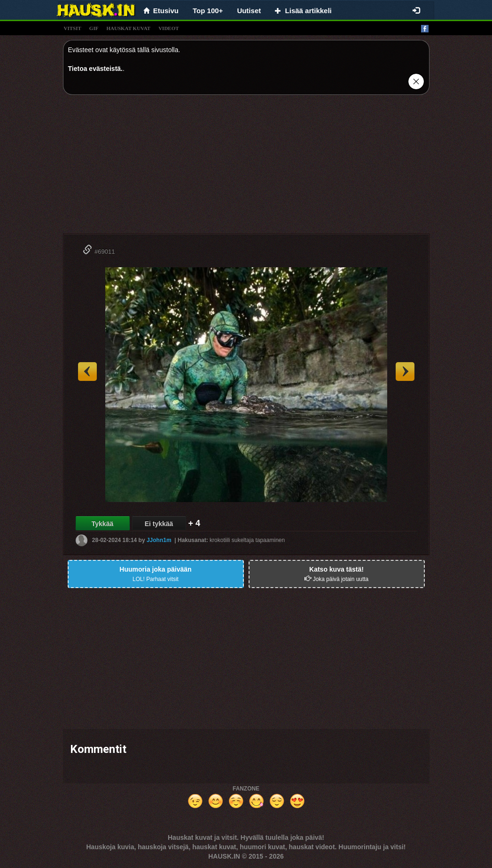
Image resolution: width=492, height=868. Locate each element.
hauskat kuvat (128, 28)
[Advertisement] (246, 168)
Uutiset (249, 11)
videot (168, 28)
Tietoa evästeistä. (95, 69)
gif (94, 28)
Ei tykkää (159, 524)
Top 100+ (208, 11)
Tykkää (102, 524)
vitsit (73, 28)
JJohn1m (159, 540)
